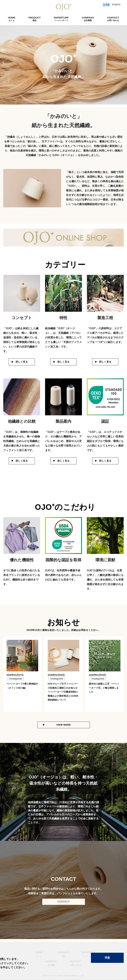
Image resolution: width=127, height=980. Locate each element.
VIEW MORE (64, 725)
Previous (4, 62)
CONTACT (113, 19)
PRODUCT (35, 19)
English (116, 4)
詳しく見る (22, 362)
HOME (12, 19)
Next (123, 62)
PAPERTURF (61, 19)
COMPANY (88, 19)
